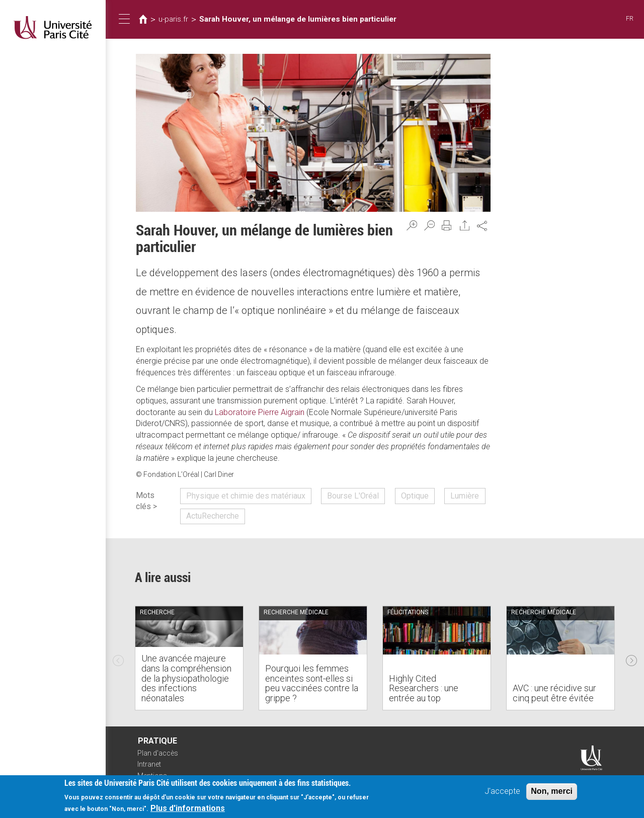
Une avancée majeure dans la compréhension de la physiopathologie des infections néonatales (186, 678)
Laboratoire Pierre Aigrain (260, 412)
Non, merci (552, 792)
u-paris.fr (173, 19)
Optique (415, 496)
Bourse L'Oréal (353, 496)
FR (630, 18)
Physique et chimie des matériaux (246, 496)
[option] (189, 658)
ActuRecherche (213, 516)
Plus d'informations (188, 809)
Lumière (465, 496)
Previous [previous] (118, 658)
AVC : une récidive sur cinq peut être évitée (554, 693)
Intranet (149, 764)
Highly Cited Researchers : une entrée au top (424, 688)
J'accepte (502, 792)
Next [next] (631, 658)
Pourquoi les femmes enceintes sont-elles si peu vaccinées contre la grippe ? (312, 683)
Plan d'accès (158, 753)
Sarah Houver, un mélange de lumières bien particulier (298, 19)
